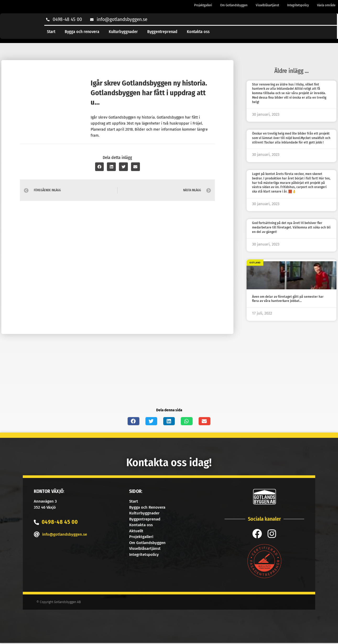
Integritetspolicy (298, 5)
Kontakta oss (198, 32)
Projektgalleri (203, 5)
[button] (100, 167)
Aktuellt (136, 531)
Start (51, 32)
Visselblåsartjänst (267, 5)
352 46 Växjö (45, 507)
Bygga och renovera (82, 32)
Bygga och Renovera (147, 507)
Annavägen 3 (45, 501)
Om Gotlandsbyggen (234, 5)
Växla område (326, 5)
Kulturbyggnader (123, 32)
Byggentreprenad (162, 32)
